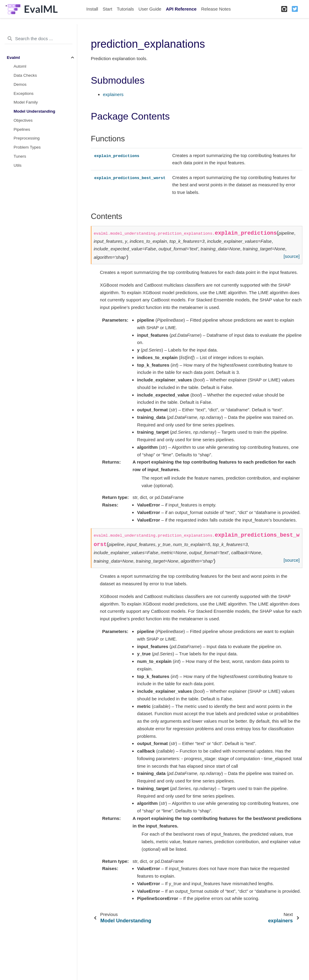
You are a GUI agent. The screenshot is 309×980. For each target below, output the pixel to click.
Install (92, 9)
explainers (113, 94)
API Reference (181, 9)
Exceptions (24, 93)
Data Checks (25, 75)
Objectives (23, 120)
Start (107, 9)
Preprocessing (27, 138)
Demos (20, 84)
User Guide (150, 9)
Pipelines (22, 129)
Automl (20, 66)
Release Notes (216, 9)
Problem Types (27, 147)
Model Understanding (34, 111)
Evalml (14, 58)
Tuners (20, 156)
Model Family (26, 102)
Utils (18, 165)
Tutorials (125, 9)
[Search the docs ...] (38, 39)
